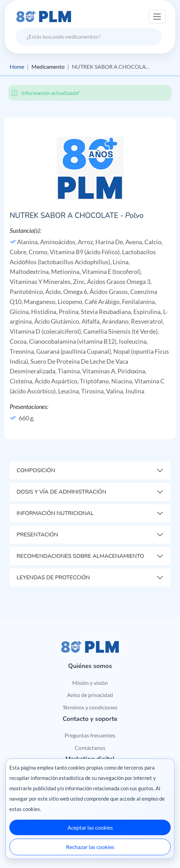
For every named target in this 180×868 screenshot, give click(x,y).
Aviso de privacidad (90, 695)
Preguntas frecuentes (90, 735)
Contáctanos (90, 748)
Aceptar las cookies (90, 827)
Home (17, 66)
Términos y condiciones (90, 707)
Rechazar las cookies (90, 847)
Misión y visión (90, 683)
